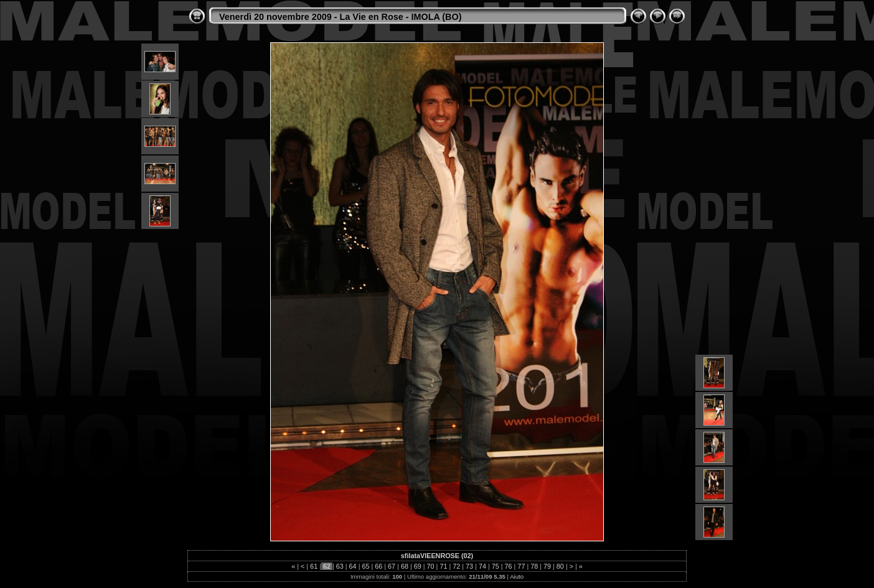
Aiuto (517, 576)
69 (418, 566)
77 (521, 566)
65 (365, 566)
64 (353, 566)
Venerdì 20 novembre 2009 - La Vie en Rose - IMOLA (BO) (340, 17)
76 (509, 566)
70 (431, 566)
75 (496, 566)
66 (378, 566)
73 (469, 566)
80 (560, 566)
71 (443, 566)
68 (405, 566)
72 (456, 566)
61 (314, 566)
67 (392, 566)
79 (547, 566)
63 (340, 566)
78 (534, 566)
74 (482, 566)
